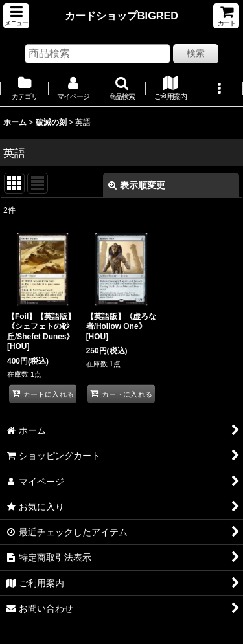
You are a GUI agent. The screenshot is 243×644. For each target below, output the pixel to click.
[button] (16, 16)
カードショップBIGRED (121, 16)
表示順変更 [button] (137, 185)
